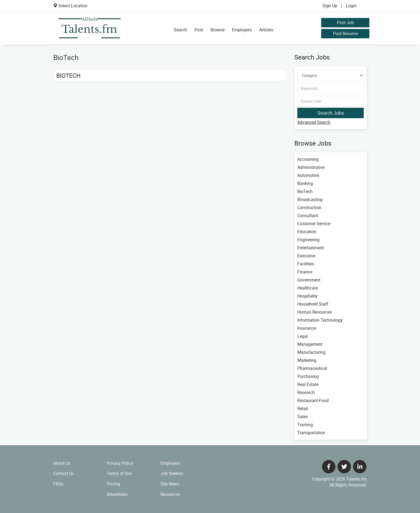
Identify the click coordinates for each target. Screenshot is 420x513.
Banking (305, 183)
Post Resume (345, 34)
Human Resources (315, 312)
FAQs (58, 484)
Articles (266, 30)
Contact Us (64, 473)
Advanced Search (314, 122)
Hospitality (307, 296)
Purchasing (308, 376)
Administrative (311, 167)
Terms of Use (119, 473)
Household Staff (313, 304)
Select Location (73, 6)
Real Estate (308, 384)
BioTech (68, 75)
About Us (62, 463)
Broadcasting (310, 199)
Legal (303, 336)
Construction (309, 207)
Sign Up (330, 6)
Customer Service (314, 224)
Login (351, 6)
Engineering (308, 240)
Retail (303, 408)
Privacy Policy (120, 463)
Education (307, 232)
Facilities (306, 264)
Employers (242, 30)
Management (310, 344)
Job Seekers (172, 473)
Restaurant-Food (313, 400)
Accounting (308, 159)
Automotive (308, 175)
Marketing (307, 360)
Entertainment (311, 248)
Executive (306, 256)
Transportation (311, 433)
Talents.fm (357, 479)
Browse (217, 30)
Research (306, 392)
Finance (305, 272)
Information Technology (320, 320)
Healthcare (307, 288)
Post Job (345, 23)
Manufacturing (311, 352)
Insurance (307, 328)
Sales (303, 417)
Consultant (308, 215)
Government (309, 280)
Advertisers (117, 494)
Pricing (113, 484)
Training (305, 425)
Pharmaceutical (312, 368)
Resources (170, 494)
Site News (170, 484)
